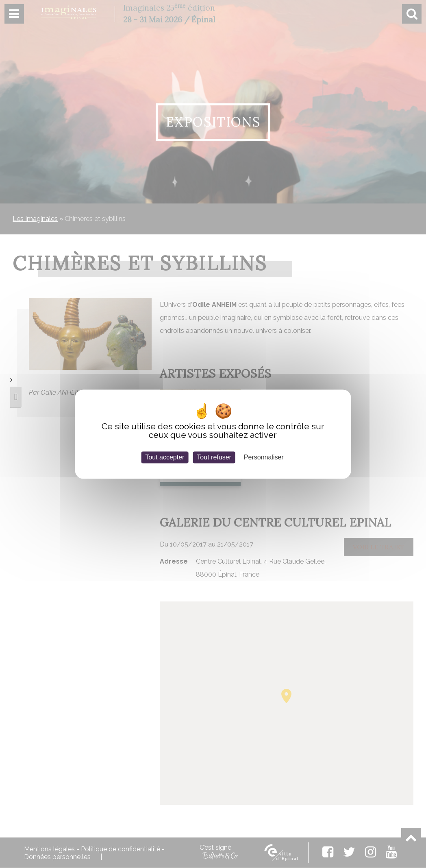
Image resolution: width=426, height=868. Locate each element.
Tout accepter (165, 457)
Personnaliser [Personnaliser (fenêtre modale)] (264, 457)
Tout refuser (214, 457)
